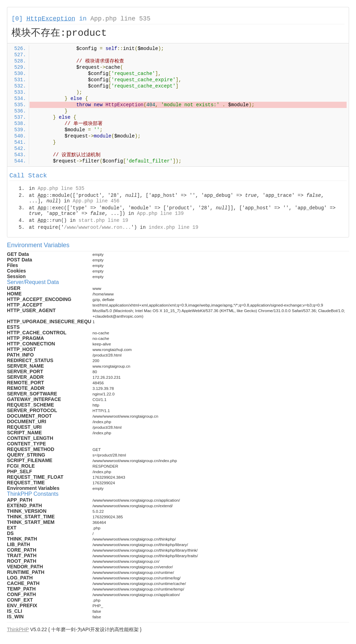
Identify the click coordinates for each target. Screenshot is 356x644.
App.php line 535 (120, 19)
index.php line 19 (173, 227)
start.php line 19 (103, 220)
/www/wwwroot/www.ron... (98, 227)
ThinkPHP (18, 629)
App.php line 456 (96, 201)
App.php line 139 (160, 214)
